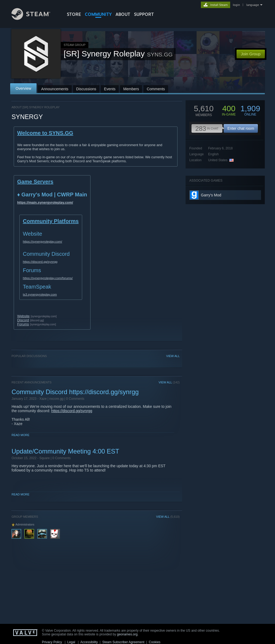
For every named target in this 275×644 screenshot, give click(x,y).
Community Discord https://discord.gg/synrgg (75, 392)
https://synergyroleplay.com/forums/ (48, 278)
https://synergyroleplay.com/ (42, 242)
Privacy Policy (52, 642)
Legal (71, 642)
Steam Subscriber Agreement (123, 642)
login (236, 5)
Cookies (155, 642)
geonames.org (127, 634)
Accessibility (89, 642)
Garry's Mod (211, 195)
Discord (23, 320)
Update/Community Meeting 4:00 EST (65, 451)
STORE (74, 14)
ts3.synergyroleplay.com (40, 294)
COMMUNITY (98, 14)
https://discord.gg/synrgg (40, 262)
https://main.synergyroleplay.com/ (45, 202)
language (253, 5)
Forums (23, 324)
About (123, 14)
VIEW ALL (173, 356)
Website (23, 316)
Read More (21, 435)
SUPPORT (144, 14)
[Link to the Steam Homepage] (35, 18)
